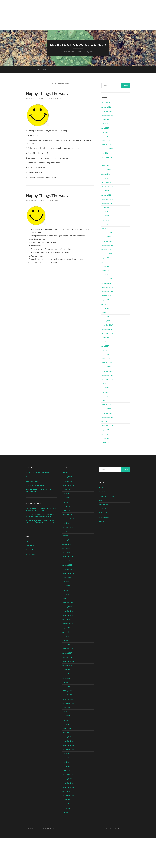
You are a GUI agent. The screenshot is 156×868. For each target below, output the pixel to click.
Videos (101, 521)
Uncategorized (104, 517)
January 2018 (106, 321)
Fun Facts (102, 492)
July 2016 (105, 383)
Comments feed (31, 550)
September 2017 (107, 333)
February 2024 (107, 157)
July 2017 (105, 342)
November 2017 (107, 329)
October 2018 (106, 296)
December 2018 (107, 287)
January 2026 (106, 107)
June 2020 (105, 216)
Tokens (28, 477)
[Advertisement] (78, 15)
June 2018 (105, 308)
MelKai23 (45, 98)
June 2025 (105, 128)
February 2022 (107, 182)
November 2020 (107, 203)
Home (37, 69)
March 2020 (106, 228)
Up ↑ (129, 829)
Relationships (104, 504)
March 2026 (106, 103)
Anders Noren (119, 829)
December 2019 (107, 241)
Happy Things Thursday (50, 93)
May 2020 (105, 220)
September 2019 (107, 254)
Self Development (105, 509)
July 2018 (105, 304)
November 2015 (107, 417)
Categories (48, 69)
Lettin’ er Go (39, 510)
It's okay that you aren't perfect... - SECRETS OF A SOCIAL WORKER (41, 522)
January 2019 (106, 283)
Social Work (103, 513)
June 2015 (105, 438)
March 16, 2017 (32, 98)
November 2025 (107, 115)
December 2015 (107, 413)
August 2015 (106, 430)
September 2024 (107, 149)
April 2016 (105, 396)
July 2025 (105, 124)
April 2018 (105, 316)
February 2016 (107, 404)
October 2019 (106, 249)
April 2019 (105, 275)
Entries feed (30, 546)
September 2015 (107, 425)
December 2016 (107, 371)
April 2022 (105, 178)
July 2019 (105, 262)
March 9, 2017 (32, 200)
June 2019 (105, 266)
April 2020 (105, 224)
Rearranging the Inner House (36, 485)
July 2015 (105, 434)
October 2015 (106, 421)
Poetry (101, 500)
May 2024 (105, 153)
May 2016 (105, 392)
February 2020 (107, 233)
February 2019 (107, 279)
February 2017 (107, 363)
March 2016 (106, 400)
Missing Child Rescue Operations (37, 472)
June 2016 (105, 388)
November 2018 (107, 291)
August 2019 (106, 258)
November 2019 (107, 245)
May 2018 (105, 312)
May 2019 (105, 270)
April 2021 (105, 191)
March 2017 (106, 358)
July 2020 (105, 212)
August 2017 (106, 337)
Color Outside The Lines (44, 516)
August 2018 (106, 300)
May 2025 (105, 132)
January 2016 (106, 409)
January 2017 (106, 367)
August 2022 (106, 174)
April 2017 (105, 354)
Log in (28, 541)
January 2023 (106, 170)
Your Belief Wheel (32, 481)
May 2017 (105, 350)
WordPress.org (31, 554)
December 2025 (107, 111)
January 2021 (106, 195)
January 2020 (106, 237)
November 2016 (107, 375)
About (28, 69)
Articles (102, 488)
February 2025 (107, 145)
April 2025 (105, 136)
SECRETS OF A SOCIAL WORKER (78, 45)
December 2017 (107, 325)
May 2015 (105, 442)
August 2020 (106, 207)
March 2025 (106, 140)
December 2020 (107, 199)
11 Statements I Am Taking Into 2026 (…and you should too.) (41, 490)
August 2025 (106, 119)
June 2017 (105, 346)
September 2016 (107, 379)
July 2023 (105, 161)
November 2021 (107, 186)
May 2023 (105, 165)
